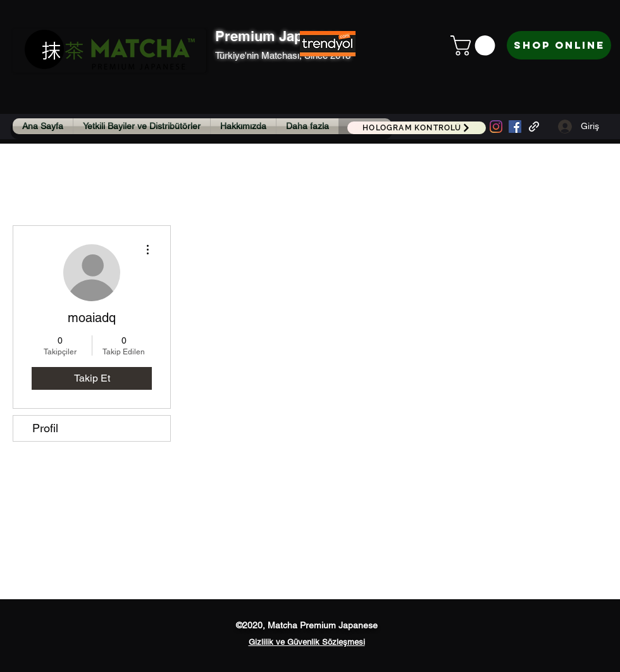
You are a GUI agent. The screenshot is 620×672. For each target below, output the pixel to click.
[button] (475, 46)
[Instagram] (496, 127)
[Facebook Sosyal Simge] (515, 127)
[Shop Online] (559, 45)
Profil (45, 428)
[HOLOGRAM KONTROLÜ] (417, 128)
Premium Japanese (278, 36)
